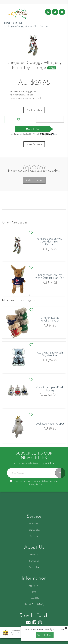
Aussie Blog (34, 567)
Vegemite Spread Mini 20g (20, 633)
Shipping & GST (34, 586)
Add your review (34, 180)
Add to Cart (33, 129)
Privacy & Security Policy (34, 604)
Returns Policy (34, 530)
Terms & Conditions (45, 481)
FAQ (34, 592)
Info (55, 134)
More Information (34, 110)
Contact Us (34, 561)
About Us (34, 555)
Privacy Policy (35, 484)
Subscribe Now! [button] (45, 635)
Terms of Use (34, 598)
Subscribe (34, 536)
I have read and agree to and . (34, 483)
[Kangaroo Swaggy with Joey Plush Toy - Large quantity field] (50, 119)
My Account (34, 524)
